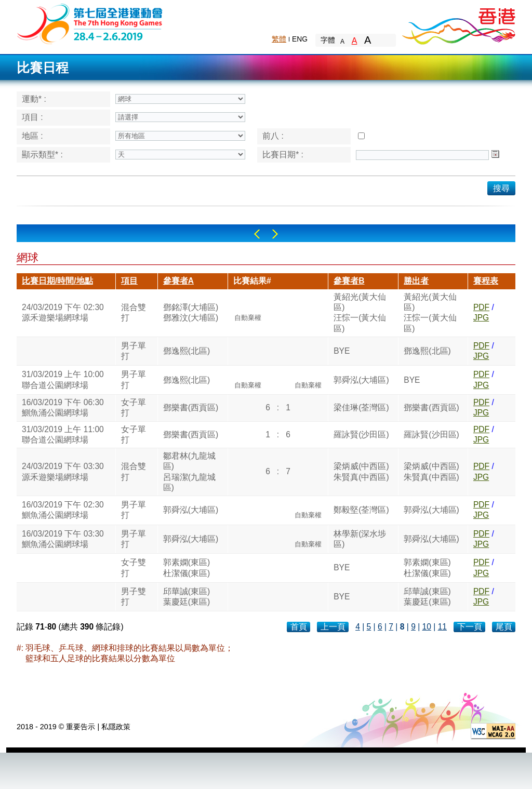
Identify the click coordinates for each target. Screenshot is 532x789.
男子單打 (134, 351)
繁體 (279, 39)
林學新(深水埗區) (360, 539)
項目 (129, 281)
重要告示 (81, 727)
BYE (342, 351)
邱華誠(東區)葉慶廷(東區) (187, 597)
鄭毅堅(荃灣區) (361, 510)
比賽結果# (252, 281)
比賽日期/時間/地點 (57, 281)
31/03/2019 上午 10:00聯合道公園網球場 (63, 379)
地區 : (32, 136)
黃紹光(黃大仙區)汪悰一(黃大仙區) (360, 313)
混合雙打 (134, 312)
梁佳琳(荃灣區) (361, 407)
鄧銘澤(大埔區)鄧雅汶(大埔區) (191, 312)
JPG (481, 318)
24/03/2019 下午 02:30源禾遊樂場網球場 (63, 312)
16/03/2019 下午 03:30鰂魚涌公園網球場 (63, 539)
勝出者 (416, 281)
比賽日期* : (283, 155)
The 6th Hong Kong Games (90, 23)
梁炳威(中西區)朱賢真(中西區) (361, 471)
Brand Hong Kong (458, 23)
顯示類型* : (42, 155)
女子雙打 (134, 567)
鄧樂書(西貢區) (191, 407)
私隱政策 (116, 727)
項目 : (32, 117)
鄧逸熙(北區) (187, 351)
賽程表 (486, 281)
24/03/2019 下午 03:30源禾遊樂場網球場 (63, 471)
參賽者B (349, 281)
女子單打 (134, 407)
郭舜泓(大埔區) (361, 380)
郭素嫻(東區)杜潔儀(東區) (187, 567)
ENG (300, 39)
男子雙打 (134, 597)
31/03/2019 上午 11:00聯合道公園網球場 (63, 434)
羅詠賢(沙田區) (361, 434)
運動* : (34, 99)
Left (257, 234)
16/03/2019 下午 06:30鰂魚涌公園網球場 (63, 407)
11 (442, 627)
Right (275, 234)
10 (427, 627)
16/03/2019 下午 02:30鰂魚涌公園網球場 (63, 510)
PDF (481, 307)
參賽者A (178, 281)
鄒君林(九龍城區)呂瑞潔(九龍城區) (189, 472)
